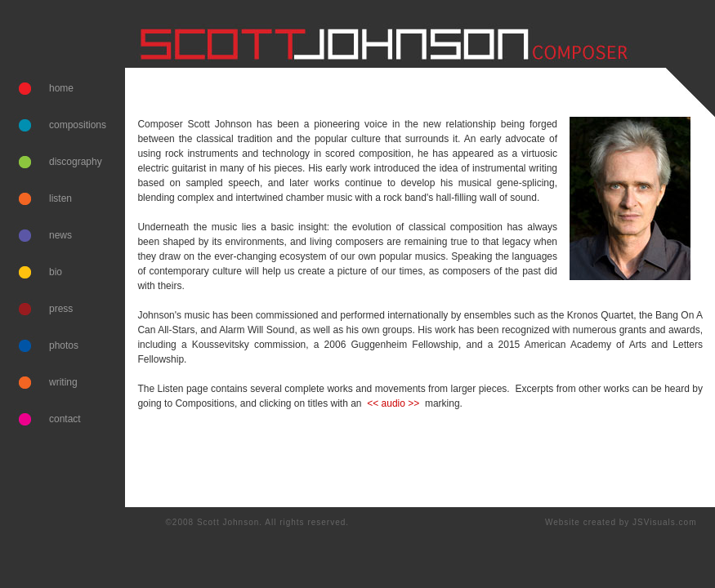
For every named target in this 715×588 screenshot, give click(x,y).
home (61, 88)
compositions (78, 125)
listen (60, 198)
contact (65, 419)
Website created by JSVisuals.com (621, 522)
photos (64, 345)
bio (56, 272)
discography (76, 162)
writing (63, 382)
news (60, 235)
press (61, 309)
